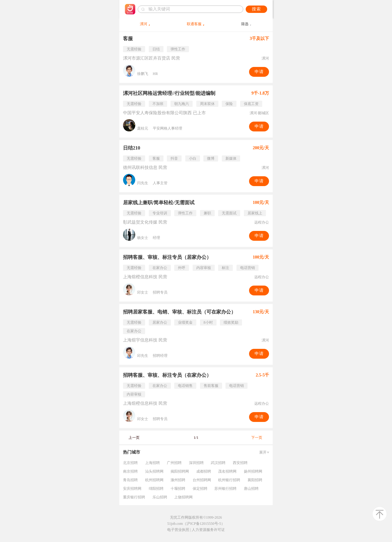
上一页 (134, 438)
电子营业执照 (178, 530)
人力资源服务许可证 (208, 530)
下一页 (257, 438)
